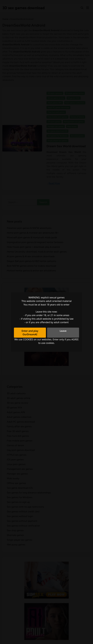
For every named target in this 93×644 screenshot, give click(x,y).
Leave (63, 331)
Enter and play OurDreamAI (30, 333)
